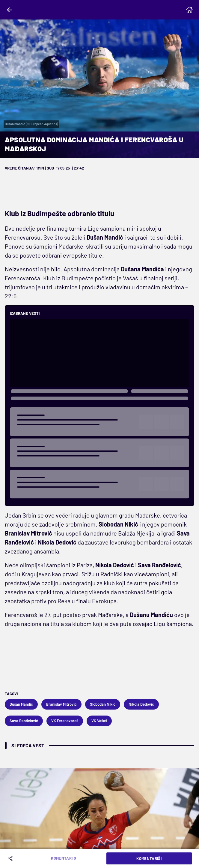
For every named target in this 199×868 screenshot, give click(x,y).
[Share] (11, 858)
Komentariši (149, 858)
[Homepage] (189, 10)
